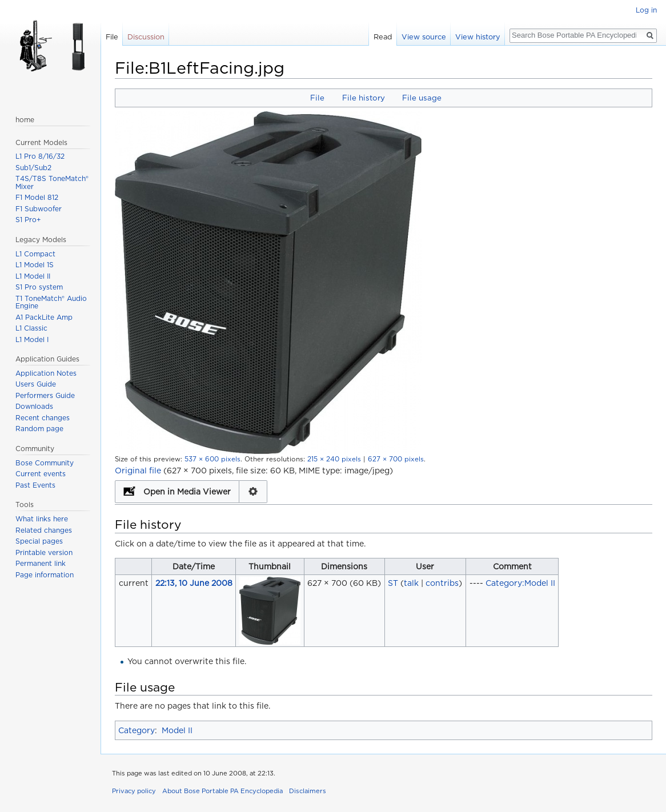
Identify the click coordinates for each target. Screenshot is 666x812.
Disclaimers (308, 791)
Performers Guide (45, 395)
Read (383, 37)
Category (137, 730)
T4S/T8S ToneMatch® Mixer (52, 182)
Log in (646, 10)
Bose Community (45, 463)
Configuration (253, 492)
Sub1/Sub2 (33, 168)
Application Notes (46, 373)
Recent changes (43, 418)
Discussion (146, 37)
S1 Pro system (39, 287)
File (317, 98)
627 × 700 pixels (396, 459)
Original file (138, 471)
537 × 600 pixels (212, 459)
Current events (41, 474)
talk (411, 583)
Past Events (35, 485)
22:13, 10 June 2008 (194, 583)
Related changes (44, 530)
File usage (422, 98)
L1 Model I (32, 339)
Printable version (44, 552)
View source (424, 37)
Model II (177, 730)
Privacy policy (134, 791)
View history (478, 37)
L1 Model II (33, 276)
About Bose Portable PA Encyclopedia (222, 791)
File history (364, 98)
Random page (39, 429)
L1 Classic (31, 328)
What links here (42, 519)
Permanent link (41, 563)
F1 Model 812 (37, 197)
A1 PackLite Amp (44, 317)
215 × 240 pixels (334, 459)
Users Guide (36, 384)
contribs (442, 583)
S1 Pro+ (28, 220)
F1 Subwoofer (39, 209)
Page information (45, 575)
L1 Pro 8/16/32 (40, 156)
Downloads (34, 406)
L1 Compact (35, 254)
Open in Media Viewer (187, 492)
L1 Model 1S (35, 265)
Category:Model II (520, 583)
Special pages (39, 541)
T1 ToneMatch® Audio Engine (51, 302)
